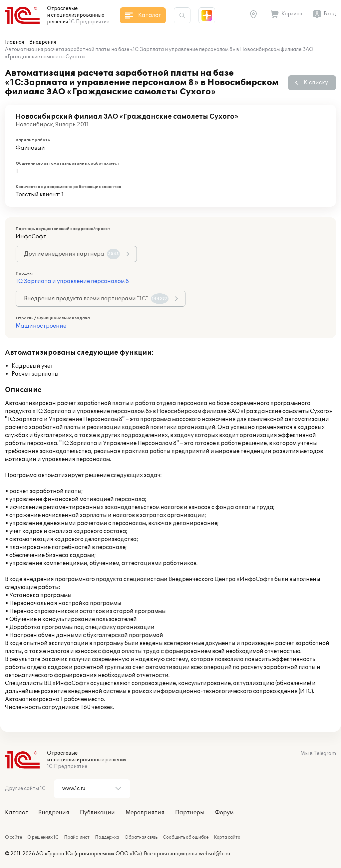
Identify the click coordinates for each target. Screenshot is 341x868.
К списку (316, 83)
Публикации (97, 813)
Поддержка (107, 837)
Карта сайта (227, 837)
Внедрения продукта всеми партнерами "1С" (96, 299)
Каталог (16, 813)
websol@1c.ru (214, 854)
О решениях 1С (43, 837)
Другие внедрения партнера (72, 254)
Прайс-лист (77, 837)
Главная (14, 42)
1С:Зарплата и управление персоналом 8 (72, 281)
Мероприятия (145, 813)
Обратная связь (141, 837)
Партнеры (190, 813)
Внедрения (43, 42)
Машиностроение (41, 326)
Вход (330, 14)
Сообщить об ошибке (186, 837)
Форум (224, 813)
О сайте (13, 837)
